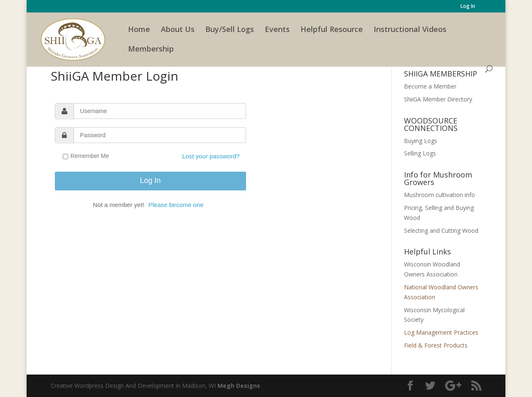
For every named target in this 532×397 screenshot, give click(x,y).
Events (277, 30)
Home (139, 30)
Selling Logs (420, 153)
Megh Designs (239, 386)
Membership (151, 50)
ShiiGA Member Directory (438, 99)
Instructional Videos (410, 30)
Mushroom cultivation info (440, 195)
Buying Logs (421, 141)
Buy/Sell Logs (230, 30)
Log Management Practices (441, 332)
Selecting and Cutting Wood (441, 231)
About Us (178, 30)
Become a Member (430, 86)
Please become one (176, 205)
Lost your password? (211, 156)
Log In (468, 7)
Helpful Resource (332, 30)
